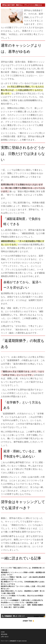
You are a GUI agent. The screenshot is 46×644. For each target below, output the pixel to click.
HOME (3, 632)
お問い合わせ (5, 637)
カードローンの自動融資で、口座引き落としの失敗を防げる (22, 600)
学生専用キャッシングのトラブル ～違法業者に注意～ (20, 603)
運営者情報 (4, 634)
